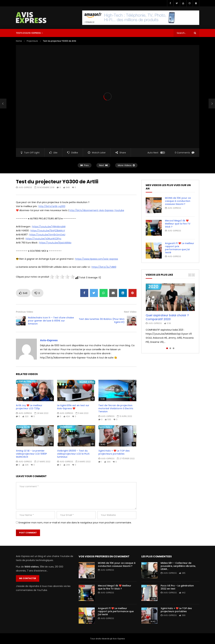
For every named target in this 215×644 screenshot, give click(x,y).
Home (19, 41)
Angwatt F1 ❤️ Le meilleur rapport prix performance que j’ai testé (180, 248)
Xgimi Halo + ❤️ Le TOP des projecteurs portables (114, 452)
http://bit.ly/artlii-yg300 (52, 206)
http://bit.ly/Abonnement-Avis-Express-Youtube (97, 210)
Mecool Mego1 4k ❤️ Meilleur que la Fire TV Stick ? (178, 224)
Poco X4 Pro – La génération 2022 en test (177, 587)
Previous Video (25, 312)
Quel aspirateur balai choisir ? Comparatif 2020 (167, 317)
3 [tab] (174, 348)
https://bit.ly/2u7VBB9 (104, 267)
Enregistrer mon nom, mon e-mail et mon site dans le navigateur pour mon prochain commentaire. (75, 523)
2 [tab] (170, 348)
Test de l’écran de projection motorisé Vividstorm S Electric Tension (116, 408)
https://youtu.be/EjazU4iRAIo (55, 243)
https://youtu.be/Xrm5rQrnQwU (47, 235)
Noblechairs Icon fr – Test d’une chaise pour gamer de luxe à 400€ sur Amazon (51, 321)
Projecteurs (32, 41)
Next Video (130, 312)
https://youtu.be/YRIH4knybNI (49, 227)
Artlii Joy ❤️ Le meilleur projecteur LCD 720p (29, 407)
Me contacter (28, 578)
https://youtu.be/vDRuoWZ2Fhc (44, 239)
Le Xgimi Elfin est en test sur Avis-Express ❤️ (73, 407)
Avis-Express (25, 187)
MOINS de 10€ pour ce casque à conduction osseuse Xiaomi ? (178, 201)
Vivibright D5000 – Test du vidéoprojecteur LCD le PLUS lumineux (73, 454)
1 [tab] (167, 348)
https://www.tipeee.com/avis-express (97, 259)
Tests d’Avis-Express (28, 33)
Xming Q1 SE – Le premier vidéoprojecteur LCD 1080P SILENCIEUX (31, 454)
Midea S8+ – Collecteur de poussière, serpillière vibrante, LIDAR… (178, 566)
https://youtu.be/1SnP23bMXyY (48, 231)
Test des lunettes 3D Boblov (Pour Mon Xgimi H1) (102, 321)
